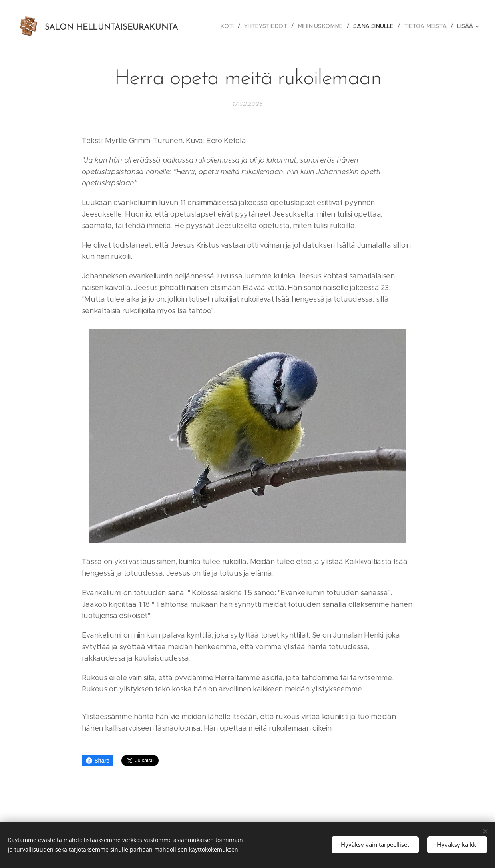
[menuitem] (230, 26)
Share (98, 761)
